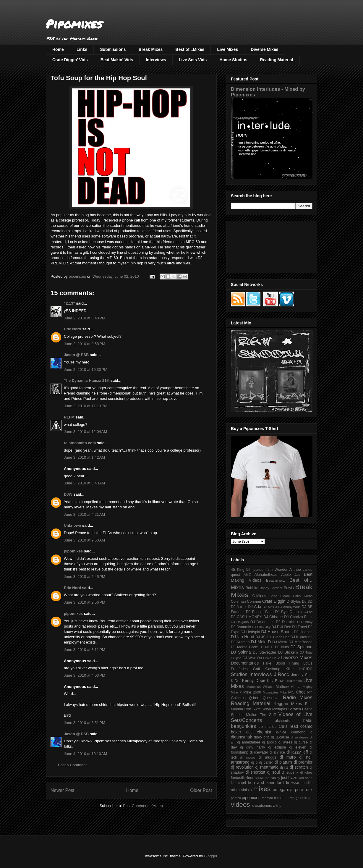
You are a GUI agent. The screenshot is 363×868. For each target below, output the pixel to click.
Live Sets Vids (193, 60)
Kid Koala (294, 681)
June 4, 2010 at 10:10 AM (85, 754)
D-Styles (294, 602)
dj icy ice (277, 752)
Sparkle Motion (244, 715)
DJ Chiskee (273, 617)
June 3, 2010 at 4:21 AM (84, 514)
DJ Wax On (252, 658)
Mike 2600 (252, 692)
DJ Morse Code (244, 647)
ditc (266, 737)
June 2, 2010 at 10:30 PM (86, 370)
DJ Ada (255, 607)
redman (267, 798)
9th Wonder (278, 570)
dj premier (303, 762)
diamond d (302, 732)
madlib (307, 783)
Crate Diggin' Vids (70, 60)
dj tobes (306, 772)
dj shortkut (255, 772)
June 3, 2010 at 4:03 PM (85, 675)
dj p (255, 762)
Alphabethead (266, 575)
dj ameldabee (249, 742)
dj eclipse (277, 747)
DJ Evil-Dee (281, 627)
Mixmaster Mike (275, 692)
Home (58, 49)
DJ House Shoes (277, 632)
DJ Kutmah (240, 642)
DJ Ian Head (243, 637)
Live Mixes (227, 49)
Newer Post (63, 790)
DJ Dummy (304, 622)
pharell (236, 798)
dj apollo (269, 742)
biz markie (267, 727)
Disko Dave (272, 658)
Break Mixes (151, 49)
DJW (68, 494)
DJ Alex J (270, 607)
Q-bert (254, 698)
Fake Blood (274, 663)
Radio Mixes (298, 698)
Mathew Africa (288, 687)
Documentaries (245, 663)
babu (308, 720)
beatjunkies (243, 726)
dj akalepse (300, 737)
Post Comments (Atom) (143, 806)
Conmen (254, 602)
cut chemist (259, 732)
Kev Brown (276, 681)
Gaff (257, 669)
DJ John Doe (280, 637)
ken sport (306, 778)
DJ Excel (299, 627)
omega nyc (283, 790)
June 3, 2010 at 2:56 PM (85, 602)
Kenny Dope (254, 681)
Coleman (238, 602)
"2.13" (69, 303)
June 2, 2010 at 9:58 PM (85, 344)
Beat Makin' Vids (117, 60)
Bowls (289, 588)
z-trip (277, 806)
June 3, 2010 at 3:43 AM (84, 483)
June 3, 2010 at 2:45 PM (85, 577)
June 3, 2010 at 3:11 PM (85, 650)
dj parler (266, 762)
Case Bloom (279, 596)
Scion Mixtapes (274, 709)
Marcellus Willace (260, 687)
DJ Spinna (241, 652)
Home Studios (233, 60)
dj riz (284, 767)
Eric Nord (73, 329)
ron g (294, 798)
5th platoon (256, 570)
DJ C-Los (306, 612)
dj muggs (267, 757)
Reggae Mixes (288, 704)
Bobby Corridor (271, 588)
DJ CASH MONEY (247, 617)
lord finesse (288, 783)
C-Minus (259, 596)
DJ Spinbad (302, 647)
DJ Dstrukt (285, 622)
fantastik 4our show (247, 778)
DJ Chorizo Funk (298, 617)
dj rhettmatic (267, 767)
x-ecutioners (262, 806)
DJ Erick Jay (261, 627)
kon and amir (261, 783)
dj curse (301, 742)
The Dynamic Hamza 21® (87, 380)
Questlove (271, 698)
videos (240, 805)
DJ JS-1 (262, 637)
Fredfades (239, 669)
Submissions (113, 49)
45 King (238, 570)
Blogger (210, 856)
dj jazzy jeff (297, 752)
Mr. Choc (297, 692)
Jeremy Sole (302, 675)
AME (247, 575)
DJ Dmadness (262, 622)
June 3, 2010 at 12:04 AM (85, 432)
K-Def (236, 681)
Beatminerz (276, 581)
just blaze (289, 778)
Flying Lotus (301, 663)
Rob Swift (252, 709)
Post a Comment (72, 765)
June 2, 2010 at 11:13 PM (86, 406)
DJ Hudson (303, 632)
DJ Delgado (240, 622)
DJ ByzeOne (286, 612)
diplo (258, 737)
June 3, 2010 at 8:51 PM (85, 723)
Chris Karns (303, 596)
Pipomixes (74, 24)
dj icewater (259, 752)
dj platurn (283, 762)
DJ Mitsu (280, 642)
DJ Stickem (288, 652)
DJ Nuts (282, 647)
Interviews (156, 60)
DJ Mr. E (266, 647)
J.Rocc (281, 674)
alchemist (283, 721)
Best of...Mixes (190, 49)
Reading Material (277, 60)
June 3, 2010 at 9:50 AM (84, 540)
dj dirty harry (252, 747)
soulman (305, 798)
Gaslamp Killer (280, 669)
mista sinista (241, 790)
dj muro (288, 757)
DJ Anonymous (289, 607)
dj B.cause (280, 737)
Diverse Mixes (264, 49)
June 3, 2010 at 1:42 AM (84, 457)
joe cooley (272, 778)
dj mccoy (248, 757)
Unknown (73, 525)
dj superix (290, 772)
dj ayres (285, 742)
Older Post (201, 790)
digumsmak (242, 737)
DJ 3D (307, 602)
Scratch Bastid (300, 709)
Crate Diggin (274, 601)
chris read (288, 726)
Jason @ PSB (76, 355)
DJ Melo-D (261, 642)
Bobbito (252, 588)
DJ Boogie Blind (260, 612)
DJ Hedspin (250, 632)
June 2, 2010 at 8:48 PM (85, 318)
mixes (262, 789)
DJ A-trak (239, 607)
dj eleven (298, 747)
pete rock (304, 790)
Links (82, 49)
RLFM (69, 417)
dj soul (274, 772)
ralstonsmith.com (80, 443)
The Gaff (268, 715)
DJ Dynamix (241, 627)
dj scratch (299, 767)
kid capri (238, 783)
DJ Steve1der (264, 652)
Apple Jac (291, 575)
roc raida (281, 798)
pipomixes (73, 551)
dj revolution (242, 767)
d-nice (281, 732)
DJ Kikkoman (301, 637)
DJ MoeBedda (300, 642)
